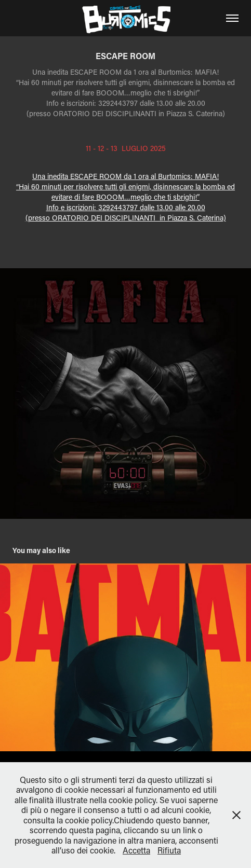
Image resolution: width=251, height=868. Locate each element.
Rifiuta (169, 850)
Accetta (136, 850)
